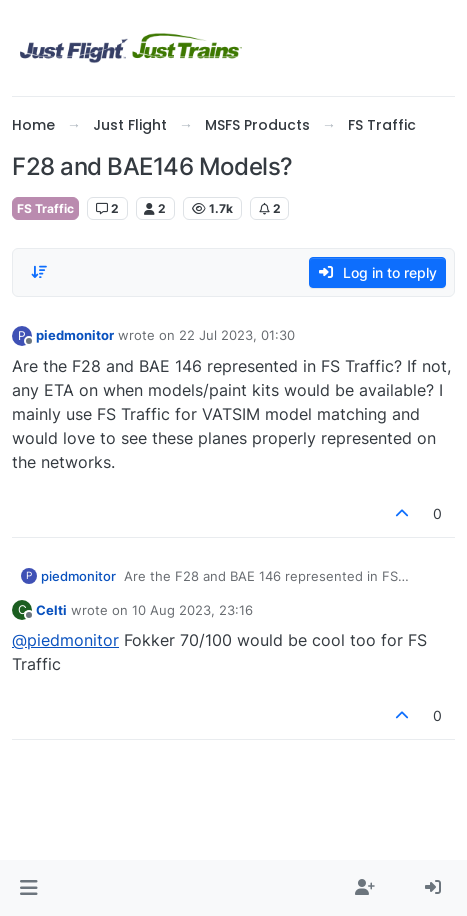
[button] (28, 888)
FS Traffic (45, 208)
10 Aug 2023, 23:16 (192, 610)
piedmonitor (75, 335)
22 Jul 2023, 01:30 (237, 335)
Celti (51, 610)
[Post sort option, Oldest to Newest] (39, 272)
